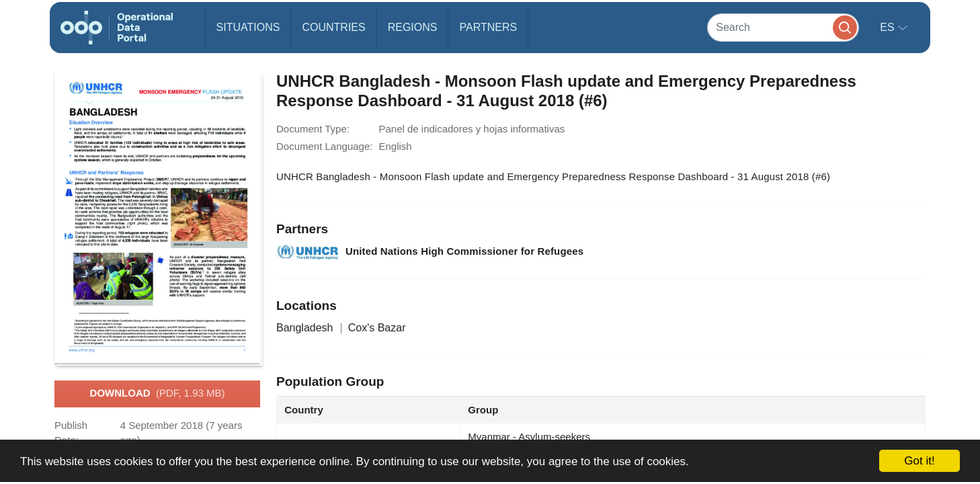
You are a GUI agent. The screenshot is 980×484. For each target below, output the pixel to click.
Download (158, 394)
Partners (488, 27)
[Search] (783, 27)
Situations (248, 27)
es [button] (889, 27)
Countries (333, 27)
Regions (413, 27)
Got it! (919, 461)
